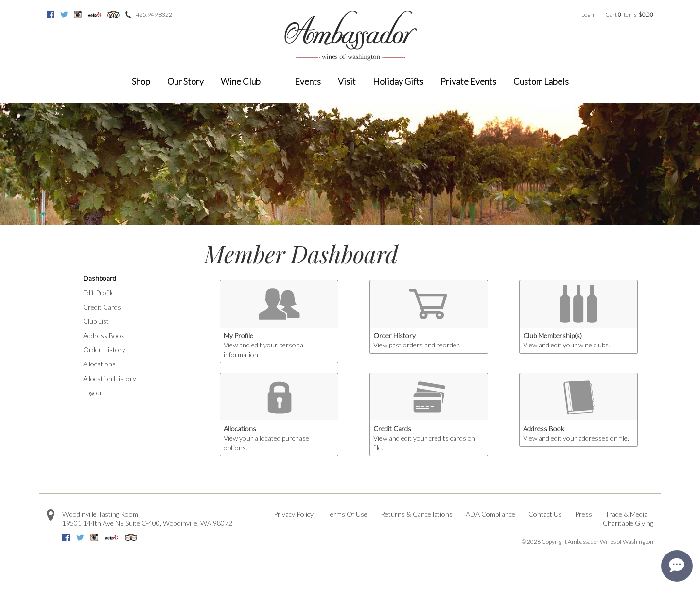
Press (584, 514)
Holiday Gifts (398, 81)
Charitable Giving (628, 523)
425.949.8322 (154, 14)
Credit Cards (102, 307)
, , (147, 523)
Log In (589, 14)
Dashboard (100, 278)
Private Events (468, 81)
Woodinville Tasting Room (100, 514)
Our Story (185, 81)
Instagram (78, 15)
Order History (104, 350)
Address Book (104, 336)
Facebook (51, 15)
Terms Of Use (347, 514)
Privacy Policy (294, 514)
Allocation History (110, 378)
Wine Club (241, 81)
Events (308, 81)
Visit (347, 81)
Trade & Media (626, 514)
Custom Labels (541, 81)
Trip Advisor (114, 15)
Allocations (99, 364)
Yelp (95, 15)
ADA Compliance (490, 514)
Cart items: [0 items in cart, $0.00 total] (629, 14)
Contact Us (545, 514)
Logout (93, 392)
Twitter (64, 15)
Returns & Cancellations (417, 514)
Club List (96, 321)
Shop (141, 81)
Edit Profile (99, 292)
